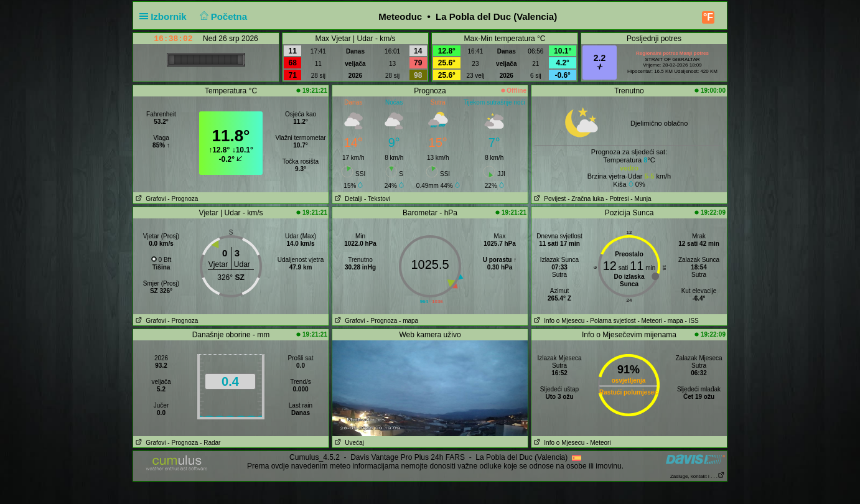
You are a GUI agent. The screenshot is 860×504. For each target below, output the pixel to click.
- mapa (409, 321)
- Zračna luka (586, 199)
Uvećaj (348, 443)
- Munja (641, 199)
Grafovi (150, 199)
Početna (222, 16)
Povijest (549, 199)
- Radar (210, 443)
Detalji (347, 199)
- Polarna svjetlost (611, 321)
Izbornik (166, 16)
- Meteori (649, 321)
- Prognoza (183, 199)
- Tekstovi (377, 199)
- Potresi (617, 199)
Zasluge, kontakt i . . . (698, 476)
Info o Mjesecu (558, 321)
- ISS (692, 321)
